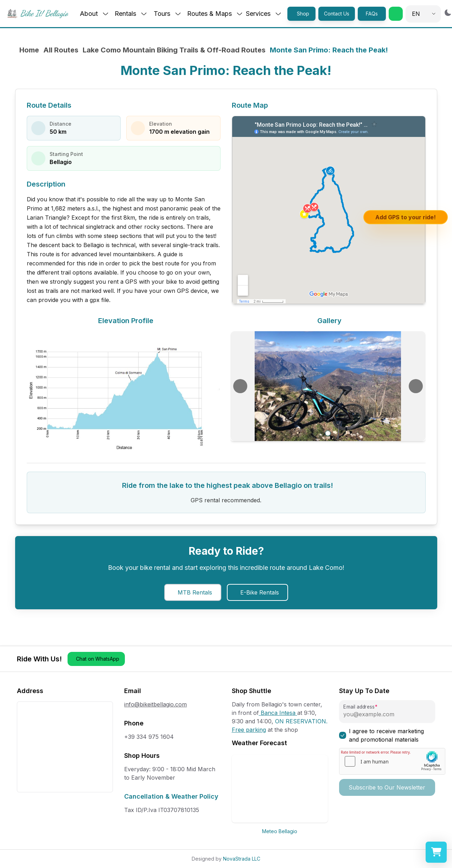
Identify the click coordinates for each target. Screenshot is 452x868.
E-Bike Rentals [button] (260, 592)
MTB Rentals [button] (195, 592)
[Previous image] (240, 386)
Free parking (249, 730)
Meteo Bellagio (280, 831)
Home (29, 50)
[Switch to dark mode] (448, 12)
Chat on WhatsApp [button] (98, 659)
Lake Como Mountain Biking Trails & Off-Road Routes (174, 50)
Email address (359, 707)
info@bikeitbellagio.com (155, 704)
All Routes (61, 50)
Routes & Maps (215, 14)
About (94, 14)
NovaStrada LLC (242, 859)
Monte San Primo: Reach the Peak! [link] (329, 50)
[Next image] (416, 386)
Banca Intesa (278, 713)
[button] (396, 14)
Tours (168, 14)
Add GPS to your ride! (406, 217)
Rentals (131, 14)
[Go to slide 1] (328, 433)
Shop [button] (303, 14)
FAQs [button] (372, 14)
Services (264, 14)
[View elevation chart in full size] (124, 390)
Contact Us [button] (337, 14)
